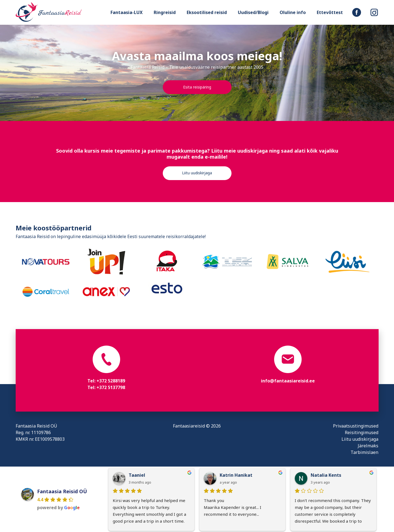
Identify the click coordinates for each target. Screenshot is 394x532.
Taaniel (137, 475)
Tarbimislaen (364, 452)
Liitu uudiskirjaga (197, 173)
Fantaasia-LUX (127, 12)
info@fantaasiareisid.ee (288, 381)
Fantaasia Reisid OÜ (62, 491)
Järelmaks (368, 446)
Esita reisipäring (197, 87)
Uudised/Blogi (253, 12)
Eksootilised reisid (207, 12)
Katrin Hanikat (236, 475)
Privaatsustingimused (356, 426)
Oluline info (293, 12)
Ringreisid (165, 12)
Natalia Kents (326, 475)
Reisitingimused (362, 432)
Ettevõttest (330, 12)
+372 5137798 (111, 387)
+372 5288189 (111, 381)
